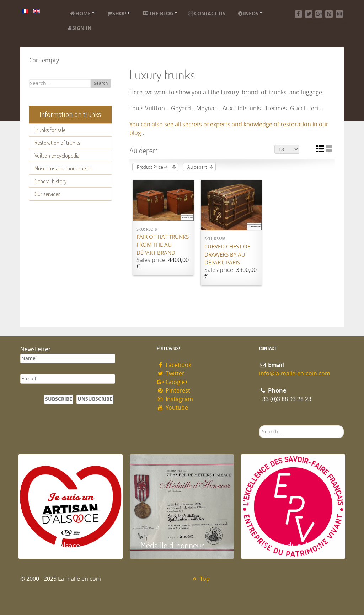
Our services (47, 194)
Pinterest (173, 391)
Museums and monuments (63, 168)
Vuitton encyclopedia (57, 156)
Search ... (259, 425)
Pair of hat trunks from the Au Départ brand (163, 245)
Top (200, 579)
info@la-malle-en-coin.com (295, 374)
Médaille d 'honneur (172, 545)
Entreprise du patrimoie (290, 545)
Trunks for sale (50, 130)
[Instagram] (339, 14)
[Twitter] (309, 14)
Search (101, 83)
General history (51, 181)
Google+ (172, 382)
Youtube (172, 408)
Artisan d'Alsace (55, 545)
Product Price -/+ (153, 167)
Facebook (174, 365)
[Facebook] (298, 14)
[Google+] (319, 14)
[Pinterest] (329, 14)
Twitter (171, 374)
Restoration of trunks (57, 143)
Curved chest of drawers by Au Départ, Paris (227, 255)
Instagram (175, 399)
